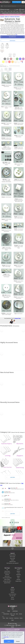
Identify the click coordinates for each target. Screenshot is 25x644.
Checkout (7, 575)
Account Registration (17, 2)
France (11, 614)
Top (7, 570)
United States (15, 611)
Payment (12, 591)
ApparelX (2, 17)
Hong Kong (11, 618)
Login (23, 2)
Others (12, 597)
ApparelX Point (13, 561)
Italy (14, 614)
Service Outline (12, 555)
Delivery (13, 592)
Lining (18, 573)
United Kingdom (6, 614)
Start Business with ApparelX (12, 563)
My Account (7, 576)
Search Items (7, 571)
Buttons (18, 571)
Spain (17, 614)
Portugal (20, 614)
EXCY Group (12, 557)
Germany (13, 615)
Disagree (18, 641)
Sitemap (13, 599)
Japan (12, 620)
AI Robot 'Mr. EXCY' (7, 581)
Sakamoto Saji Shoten (15, 17)
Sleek (18, 578)
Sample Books (18, 581)
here (16, 35)
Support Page (18, 318)
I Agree (9, 641)
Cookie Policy (6, 637)
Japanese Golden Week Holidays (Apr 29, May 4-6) (12, 15)
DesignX (12, 560)
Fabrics (18, 570)
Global (9, 611)
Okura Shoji (13, 558)
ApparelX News (7, 583)
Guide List (12, 589)
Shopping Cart (7, 573)
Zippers (18, 576)
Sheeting (18, 579)
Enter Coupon (7, 579)
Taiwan (7, 618)
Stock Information (12, 594)
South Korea (16, 618)
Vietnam (21, 618)
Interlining (18, 575)
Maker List (7, 17)
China (4, 618)
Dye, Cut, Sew (12, 596)
